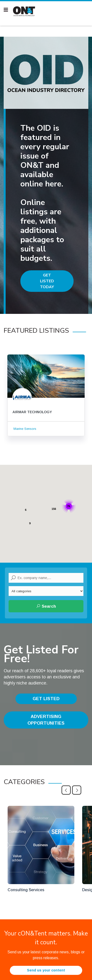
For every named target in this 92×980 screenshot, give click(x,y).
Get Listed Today (47, 281)
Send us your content (46, 970)
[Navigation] (6, 10)
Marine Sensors (24, 429)
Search (46, 606)
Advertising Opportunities (46, 720)
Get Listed (46, 699)
